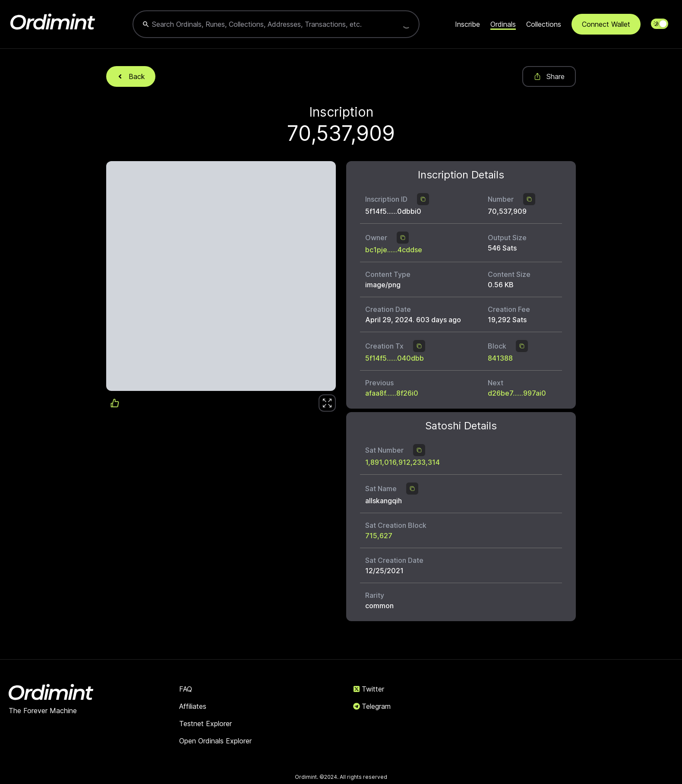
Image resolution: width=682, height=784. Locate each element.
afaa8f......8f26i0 (392, 393)
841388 (500, 358)
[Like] (327, 403)
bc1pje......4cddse (394, 250)
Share (549, 76)
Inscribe (467, 24)
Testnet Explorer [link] (205, 724)
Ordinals (503, 24)
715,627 (379, 536)
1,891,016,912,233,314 (403, 462)
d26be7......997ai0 (517, 393)
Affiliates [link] (193, 706)
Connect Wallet (606, 24)
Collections (544, 24)
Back (131, 76)
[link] (327, 403)
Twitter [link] (369, 689)
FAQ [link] (186, 689)
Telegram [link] (372, 706)
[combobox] (267, 24)
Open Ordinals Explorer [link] (215, 741)
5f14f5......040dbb (395, 358)
